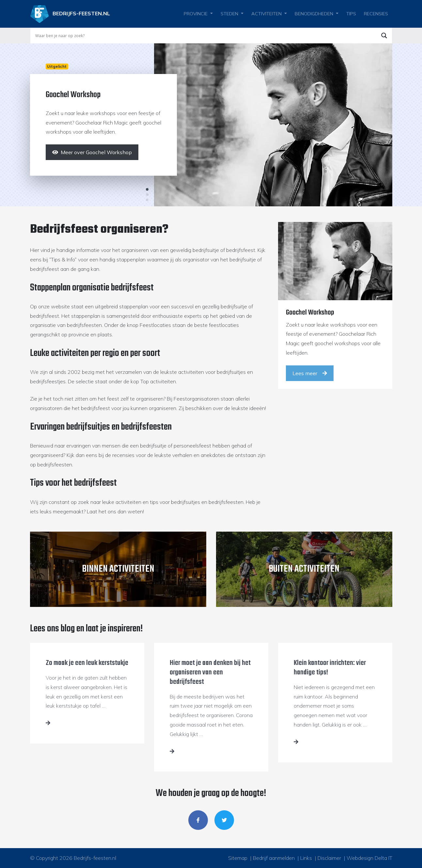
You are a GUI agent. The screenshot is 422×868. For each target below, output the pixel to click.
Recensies (376, 14)
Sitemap (238, 858)
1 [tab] (147, 189)
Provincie (196, 14)
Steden (229, 14)
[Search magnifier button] (384, 36)
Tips (351, 14)
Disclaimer (329, 858)
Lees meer (310, 373)
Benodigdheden (314, 14)
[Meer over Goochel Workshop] (92, 152)
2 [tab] (147, 195)
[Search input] (205, 36)
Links (306, 858)
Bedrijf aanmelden (274, 858)
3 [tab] (147, 200)
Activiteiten (266, 14)
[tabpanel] (211, 125)
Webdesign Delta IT (369, 858)
